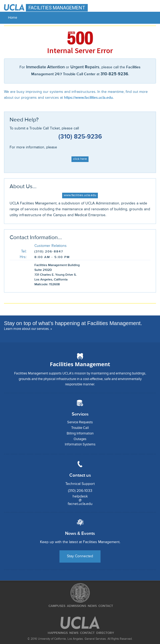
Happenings (58, 633)
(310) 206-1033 (80, 491)
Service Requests (80, 422)
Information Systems (80, 445)
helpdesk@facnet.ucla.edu (80, 500)
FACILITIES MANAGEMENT (57, 8)
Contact (106, 606)
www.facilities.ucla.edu (80, 195)
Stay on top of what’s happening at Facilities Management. (73, 323)
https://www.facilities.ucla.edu (88, 98)
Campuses (57, 606)
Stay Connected (80, 556)
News (92, 606)
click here (80, 159)
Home (13, 18)
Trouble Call (80, 428)
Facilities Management (80, 364)
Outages (80, 439)
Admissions (77, 606)
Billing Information (80, 434)
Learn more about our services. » (28, 329)
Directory (105, 633)
